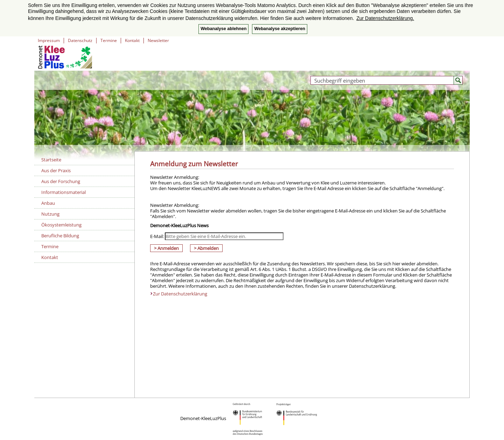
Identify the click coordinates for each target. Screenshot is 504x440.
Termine (109, 40)
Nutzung (50, 214)
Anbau (48, 203)
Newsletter (158, 40)
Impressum (49, 40)
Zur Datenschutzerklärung (180, 294)
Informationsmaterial (64, 192)
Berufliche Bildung (60, 236)
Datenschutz (80, 40)
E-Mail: (157, 236)
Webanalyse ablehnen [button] (223, 29)
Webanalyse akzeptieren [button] (279, 29)
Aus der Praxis (56, 170)
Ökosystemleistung (61, 225)
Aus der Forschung (61, 181)
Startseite (51, 160)
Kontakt (132, 40)
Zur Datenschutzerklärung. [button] (385, 18)
